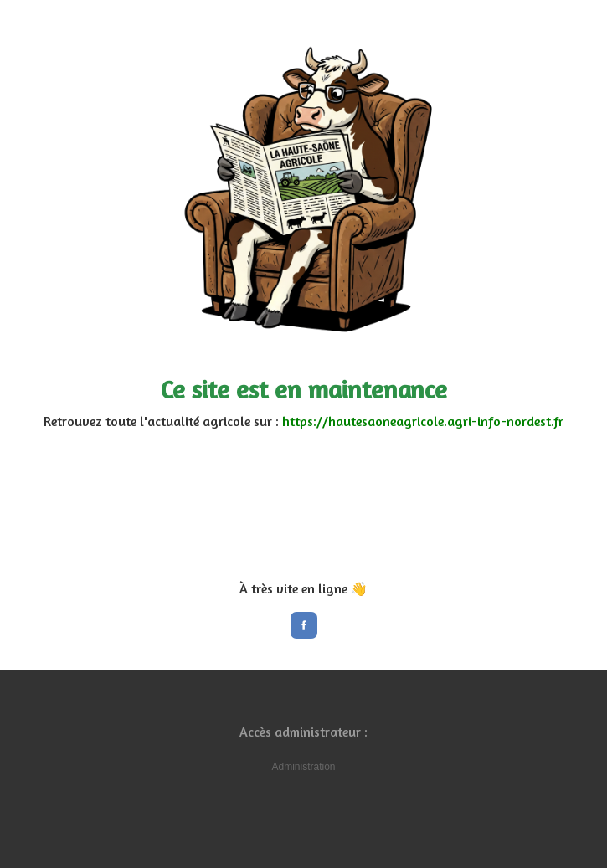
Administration (303, 767)
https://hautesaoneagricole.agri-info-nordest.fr (423, 421)
